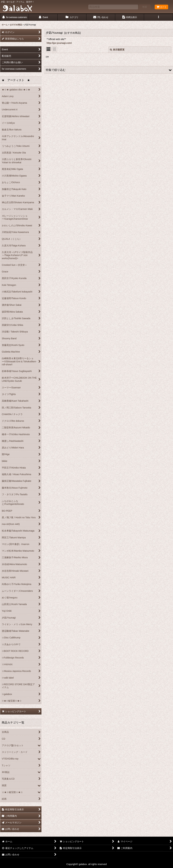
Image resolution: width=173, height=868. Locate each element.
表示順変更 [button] (117, 50)
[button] (158, 17)
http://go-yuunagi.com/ (59, 43)
